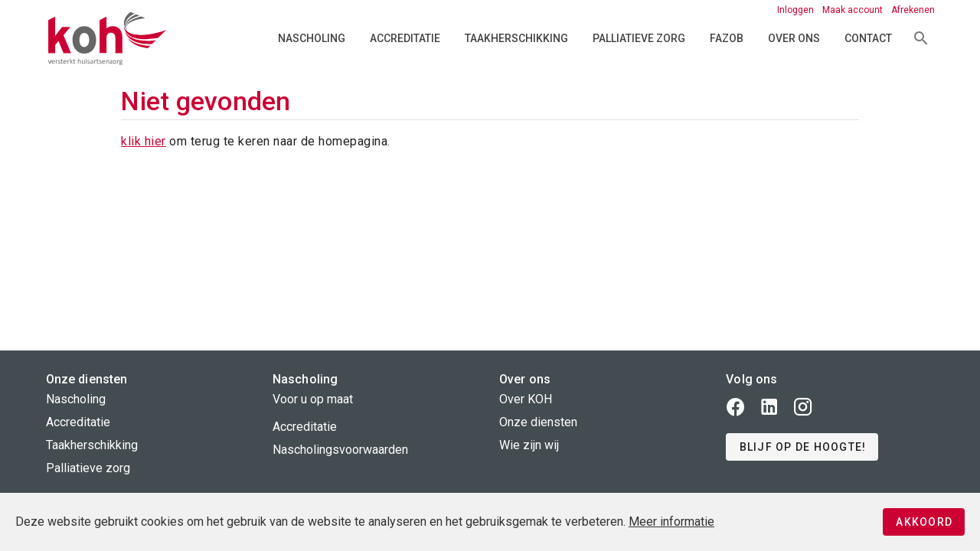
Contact (868, 38)
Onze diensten (538, 422)
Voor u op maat (313, 399)
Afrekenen (913, 10)
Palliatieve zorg (639, 38)
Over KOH (526, 399)
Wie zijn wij (529, 445)
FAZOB (727, 38)
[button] (802, 447)
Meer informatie (671, 522)
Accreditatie (405, 38)
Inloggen (797, 10)
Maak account (854, 10)
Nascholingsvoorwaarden (340, 450)
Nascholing (312, 38)
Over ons (794, 38)
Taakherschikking (516, 38)
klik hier (144, 141)
